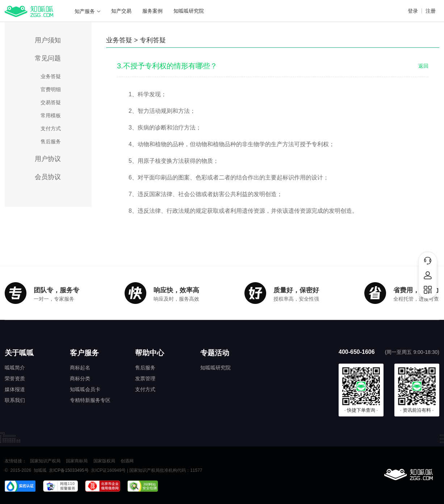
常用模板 (51, 115)
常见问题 (48, 58)
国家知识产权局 (45, 461)
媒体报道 (15, 389)
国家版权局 (104, 461)
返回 (423, 66)
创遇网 (127, 461)
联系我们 (15, 400)
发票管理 (145, 378)
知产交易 (121, 11)
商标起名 (80, 368)
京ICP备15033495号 (69, 470)
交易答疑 (51, 102)
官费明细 (51, 89)
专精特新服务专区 (90, 400)
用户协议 (48, 159)
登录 (413, 11)
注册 (431, 11)
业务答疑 (51, 76)
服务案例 (152, 11)
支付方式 (51, 128)
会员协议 (48, 177)
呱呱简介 (15, 368)
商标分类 (80, 378)
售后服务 (51, 141)
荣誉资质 (15, 378)
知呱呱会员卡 (85, 389)
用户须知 (48, 40)
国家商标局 (77, 461)
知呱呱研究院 (189, 11)
